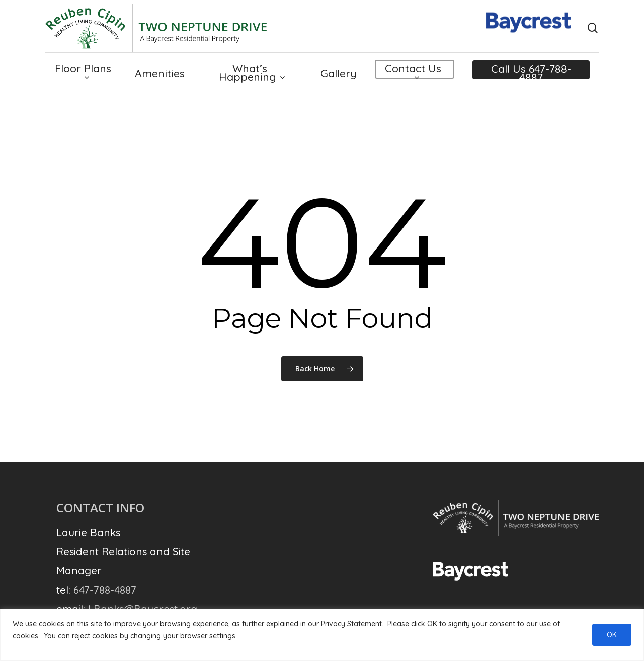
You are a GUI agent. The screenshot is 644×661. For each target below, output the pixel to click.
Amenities (160, 82)
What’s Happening (252, 82)
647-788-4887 (105, 590)
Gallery (339, 82)
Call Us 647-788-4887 (531, 82)
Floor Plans (83, 81)
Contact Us (413, 81)
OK (612, 635)
